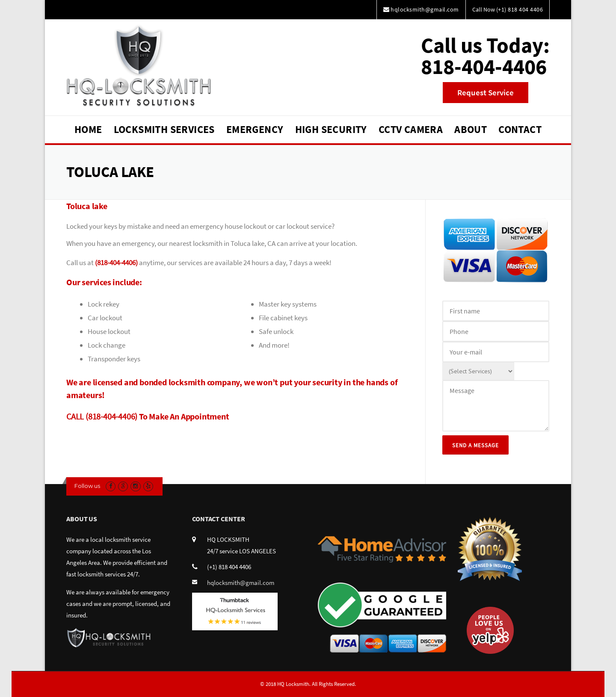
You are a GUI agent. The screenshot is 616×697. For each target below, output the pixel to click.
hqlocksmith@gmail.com (241, 583)
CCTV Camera (411, 129)
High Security (331, 129)
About (471, 129)
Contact (520, 129)
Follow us (87, 486)
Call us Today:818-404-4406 (485, 56)
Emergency (255, 129)
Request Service (486, 92)
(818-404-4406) (116, 263)
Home (88, 129)
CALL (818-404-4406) (102, 416)
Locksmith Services (164, 129)
